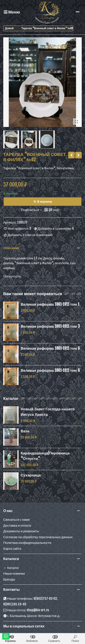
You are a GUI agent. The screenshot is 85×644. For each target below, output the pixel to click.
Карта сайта (12, 549)
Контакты (11, 589)
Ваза (25, 431)
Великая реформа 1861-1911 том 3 (50, 326)
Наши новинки (14, 573)
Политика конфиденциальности (27, 543)
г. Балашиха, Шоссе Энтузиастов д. (32, 616)
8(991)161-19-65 (15, 604)
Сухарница (31, 475)
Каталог (11, 398)
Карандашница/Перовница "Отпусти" (45, 456)
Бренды (9, 579)
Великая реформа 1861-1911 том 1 (50, 304)
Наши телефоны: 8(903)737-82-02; (30, 599)
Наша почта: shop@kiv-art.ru (26, 610)
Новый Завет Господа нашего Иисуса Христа (48, 412)
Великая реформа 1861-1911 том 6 (50, 348)
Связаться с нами (16, 520)
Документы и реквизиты (21, 531)
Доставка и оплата (17, 525)
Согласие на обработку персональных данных (38, 537)
